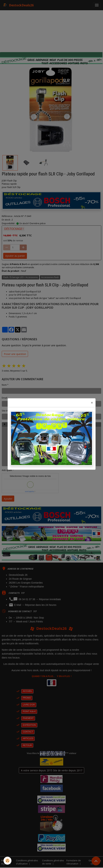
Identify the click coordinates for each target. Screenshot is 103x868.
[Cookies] (7, 861)
